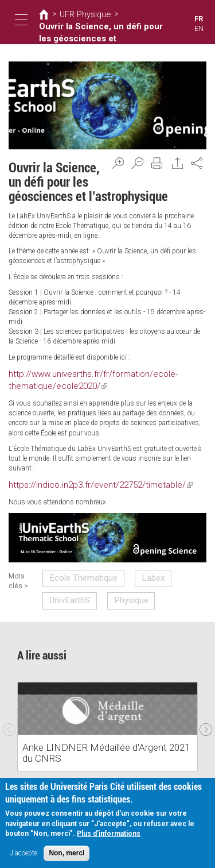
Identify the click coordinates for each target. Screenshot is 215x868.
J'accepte (24, 853)
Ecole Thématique (81, 569)
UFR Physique (79, 14)
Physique (120, 587)
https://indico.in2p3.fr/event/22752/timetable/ (83, 479)
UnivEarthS (69, 587)
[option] (107, 710)
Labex (138, 569)
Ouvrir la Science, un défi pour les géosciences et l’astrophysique (92, 30)
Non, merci (67, 853)
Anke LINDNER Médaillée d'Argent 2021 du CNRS (103, 742)
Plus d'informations (109, 834)
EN (200, 29)
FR (199, 19)
